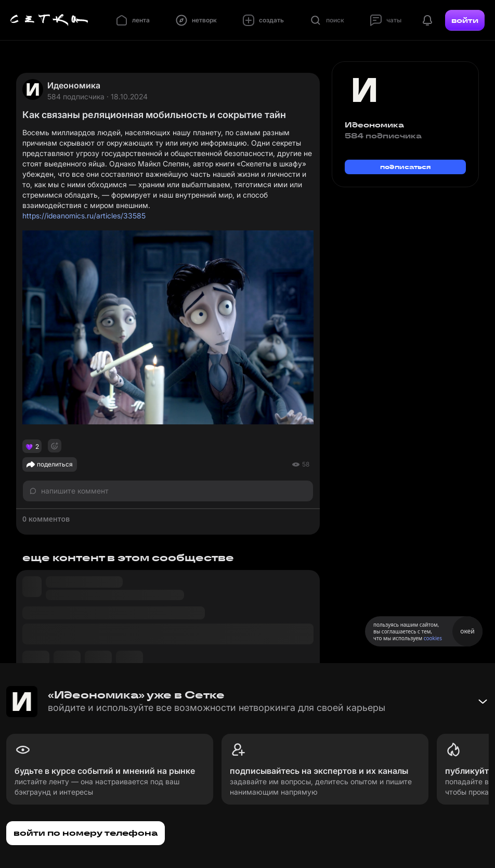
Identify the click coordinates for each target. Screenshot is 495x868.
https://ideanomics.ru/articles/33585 (84, 216)
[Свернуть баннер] (483, 702)
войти (465, 20)
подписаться (406, 167)
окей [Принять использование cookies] (467, 631)
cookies (433, 638)
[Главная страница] (49, 20)
